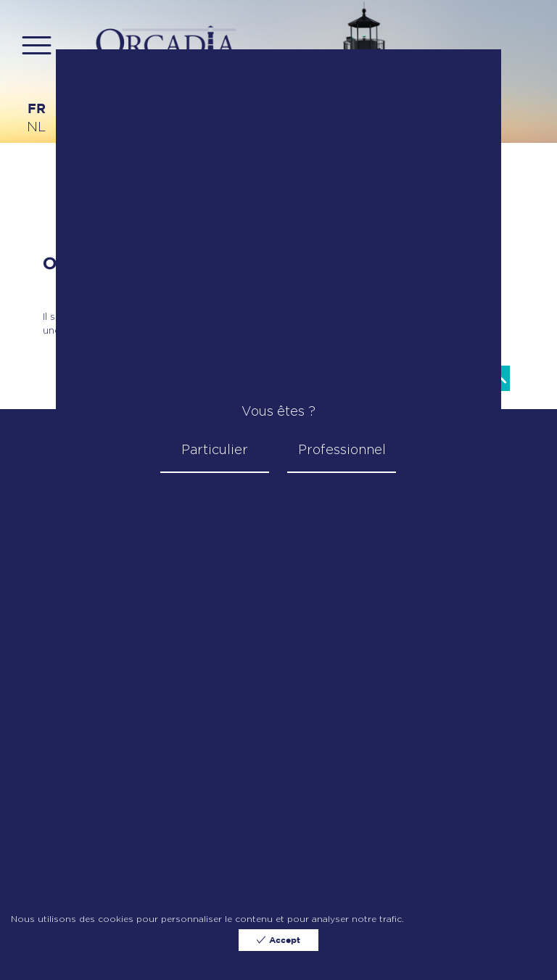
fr (37, 110)
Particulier (215, 449)
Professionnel (342, 449)
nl (36, 127)
